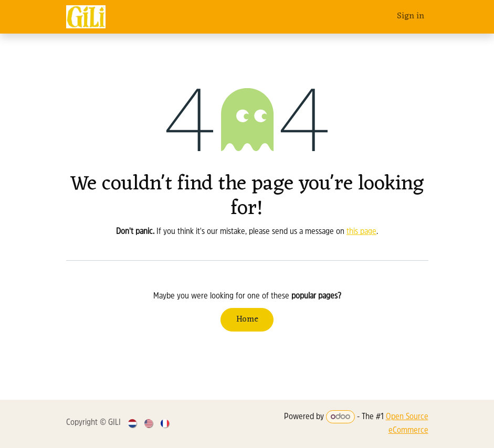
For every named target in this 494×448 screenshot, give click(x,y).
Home (247, 319)
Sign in (411, 16)
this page (361, 232)
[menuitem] (133, 424)
